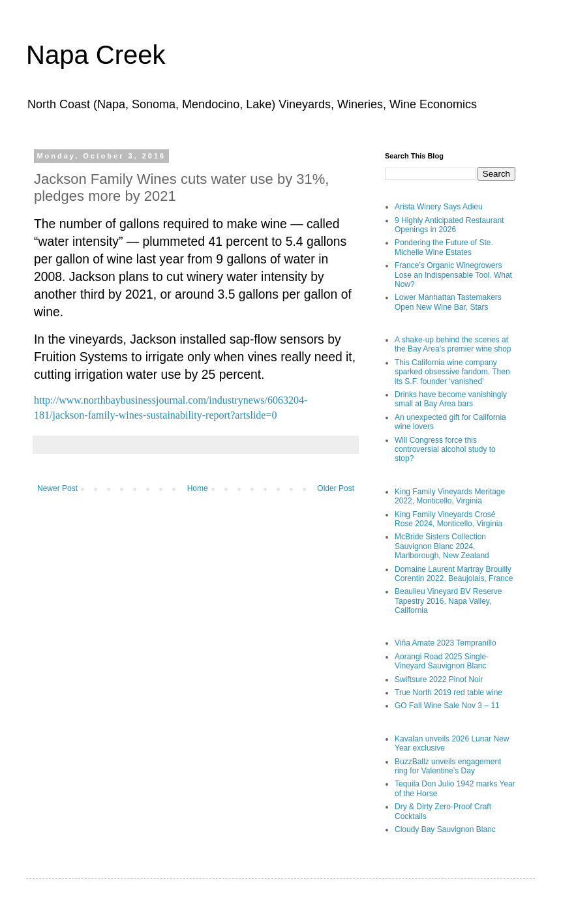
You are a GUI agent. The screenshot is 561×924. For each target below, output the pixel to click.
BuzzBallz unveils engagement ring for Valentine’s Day (448, 766)
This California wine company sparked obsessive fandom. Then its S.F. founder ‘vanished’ (452, 372)
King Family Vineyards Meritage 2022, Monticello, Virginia (450, 496)
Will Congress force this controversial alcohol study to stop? (445, 450)
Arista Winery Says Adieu (439, 207)
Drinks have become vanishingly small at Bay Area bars (451, 399)
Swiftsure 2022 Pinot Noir (439, 679)
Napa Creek (96, 55)
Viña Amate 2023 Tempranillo (446, 643)
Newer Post (57, 488)
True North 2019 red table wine (448, 693)
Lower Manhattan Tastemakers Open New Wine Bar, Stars (448, 302)
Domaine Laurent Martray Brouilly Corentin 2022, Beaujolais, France (454, 574)
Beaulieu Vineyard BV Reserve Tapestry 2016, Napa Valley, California (448, 601)
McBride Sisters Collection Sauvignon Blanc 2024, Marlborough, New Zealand (442, 546)
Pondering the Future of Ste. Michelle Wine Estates (444, 247)
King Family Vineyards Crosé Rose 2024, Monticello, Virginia (448, 519)
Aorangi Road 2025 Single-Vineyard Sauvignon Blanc (442, 661)
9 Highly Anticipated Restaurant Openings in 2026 (449, 225)
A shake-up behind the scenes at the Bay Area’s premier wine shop (453, 344)
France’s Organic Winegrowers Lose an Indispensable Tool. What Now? (453, 275)
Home (198, 488)
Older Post (336, 488)
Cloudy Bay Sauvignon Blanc (445, 829)
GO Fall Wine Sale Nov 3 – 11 (447, 706)
